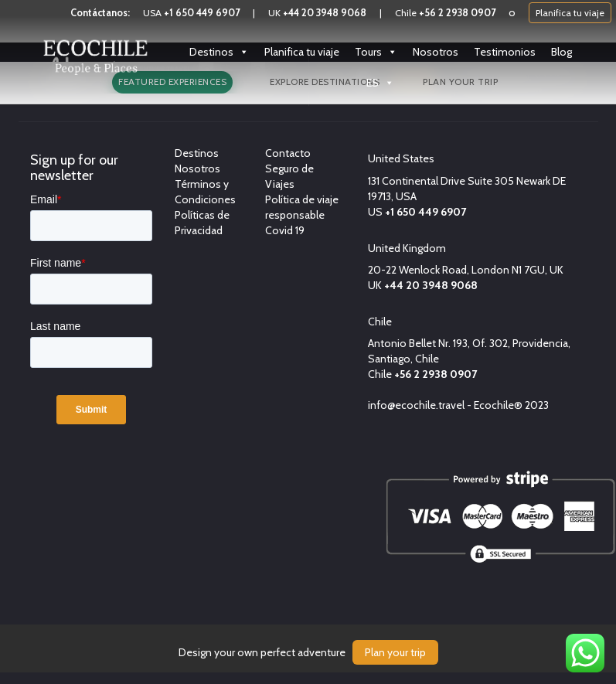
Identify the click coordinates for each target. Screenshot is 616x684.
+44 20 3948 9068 (325, 13)
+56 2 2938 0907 (457, 13)
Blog (562, 52)
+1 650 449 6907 (202, 13)
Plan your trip (395, 652)
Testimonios (505, 52)
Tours (376, 52)
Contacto (288, 153)
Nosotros (436, 52)
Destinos (219, 52)
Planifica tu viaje (570, 13)
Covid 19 (285, 230)
